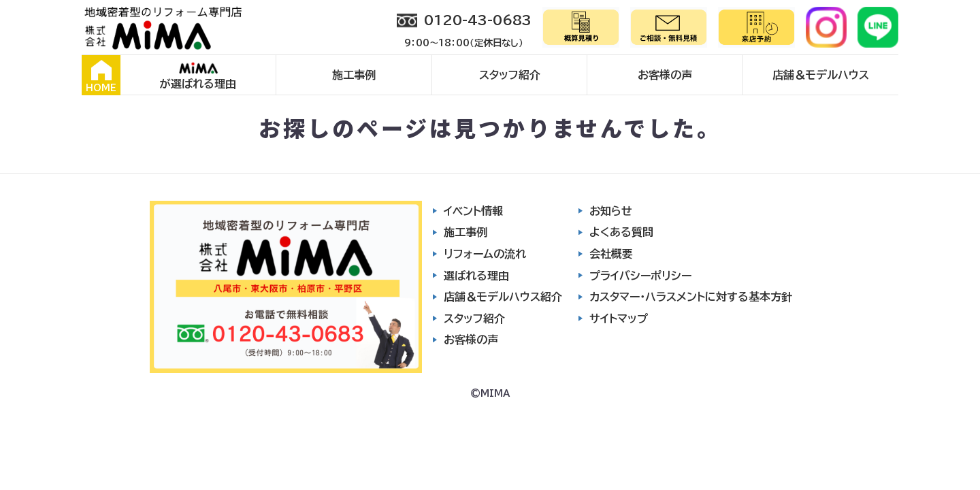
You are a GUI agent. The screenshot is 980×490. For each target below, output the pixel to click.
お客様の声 (665, 75)
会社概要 (611, 254)
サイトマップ (619, 318)
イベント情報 (473, 211)
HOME (101, 76)
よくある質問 (621, 232)
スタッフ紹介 (510, 75)
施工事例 (354, 75)
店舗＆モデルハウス (821, 75)
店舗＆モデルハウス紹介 (503, 297)
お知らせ (611, 211)
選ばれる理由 (476, 276)
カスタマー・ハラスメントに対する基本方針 (691, 297)
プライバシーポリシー (640, 276)
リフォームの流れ (485, 254)
